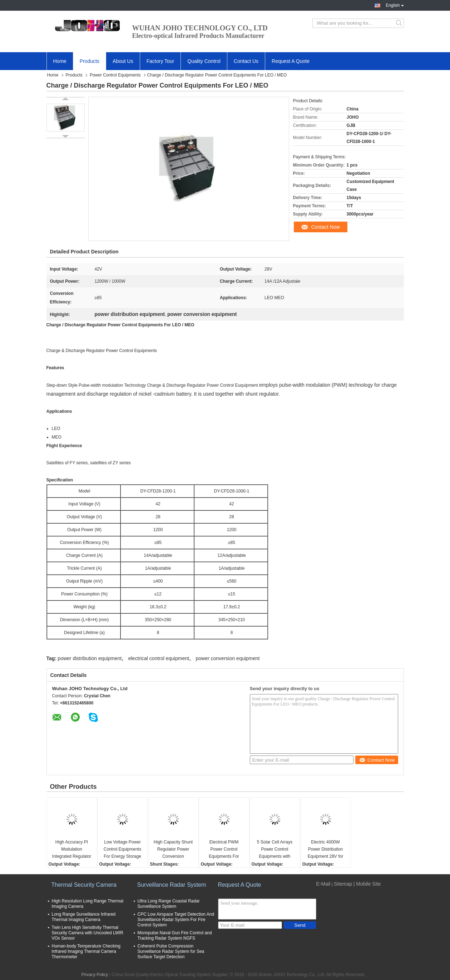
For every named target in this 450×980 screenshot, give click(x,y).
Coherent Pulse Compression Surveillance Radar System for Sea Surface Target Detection (171, 951)
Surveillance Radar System (172, 885)
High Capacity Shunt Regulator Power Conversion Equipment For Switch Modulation (173, 850)
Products (90, 61)
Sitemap (343, 884)
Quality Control (204, 61)
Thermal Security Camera (84, 885)
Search (399, 23)
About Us (123, 61)
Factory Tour (160, 61)
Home (60, 61)
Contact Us (246, 61)
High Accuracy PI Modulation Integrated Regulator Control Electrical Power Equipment (72, 850)
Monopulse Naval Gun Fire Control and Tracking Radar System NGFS (175, 936)
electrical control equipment (159, 658)
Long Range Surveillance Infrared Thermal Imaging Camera (84, 917)
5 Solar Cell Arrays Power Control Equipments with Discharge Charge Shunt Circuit (275, 850)
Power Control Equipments (115, 75)
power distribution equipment (90, 658)
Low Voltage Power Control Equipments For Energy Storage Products (122, 850)
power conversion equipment (228, 658)
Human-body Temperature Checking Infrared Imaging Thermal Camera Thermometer (86, 951)
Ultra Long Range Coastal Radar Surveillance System (169, 904)
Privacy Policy (95, 975)
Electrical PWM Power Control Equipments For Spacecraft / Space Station (224, 850)
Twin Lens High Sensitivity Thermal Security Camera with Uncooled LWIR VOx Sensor (88, 933)
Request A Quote (291, 61)
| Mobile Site (367, 884)
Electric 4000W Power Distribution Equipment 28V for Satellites (325, 850)
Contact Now (325, 227)
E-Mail (323, 884)
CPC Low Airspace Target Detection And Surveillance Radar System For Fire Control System (176, 920)
